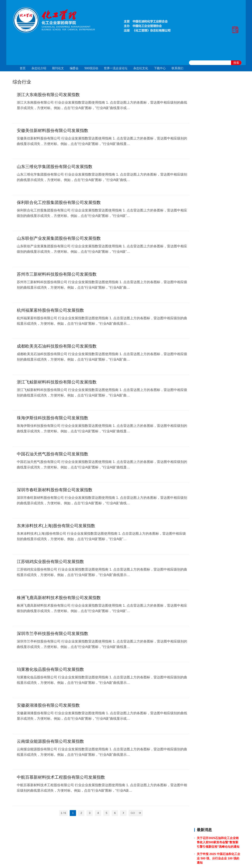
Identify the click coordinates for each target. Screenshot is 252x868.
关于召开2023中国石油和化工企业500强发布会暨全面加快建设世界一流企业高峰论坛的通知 (218, 265)
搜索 (236, 63)
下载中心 (160, 68)
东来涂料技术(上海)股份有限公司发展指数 (56, 528)
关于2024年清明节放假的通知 (216, 199)
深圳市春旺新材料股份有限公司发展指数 (55, 492)
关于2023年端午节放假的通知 (216, 277)
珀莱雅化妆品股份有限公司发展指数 (50, 672)
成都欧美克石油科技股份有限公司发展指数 (57, 347)
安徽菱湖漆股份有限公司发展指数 (48, 708)
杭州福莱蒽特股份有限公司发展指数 (50, 311)
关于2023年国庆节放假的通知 (216, 241)
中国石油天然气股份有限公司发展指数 (52, 456)
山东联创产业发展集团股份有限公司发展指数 (59, 239)
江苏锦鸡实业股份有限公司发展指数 (50, 564)
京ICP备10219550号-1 (103, 859)
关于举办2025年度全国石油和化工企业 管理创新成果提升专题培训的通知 (218, 133)
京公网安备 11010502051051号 (143, 859)
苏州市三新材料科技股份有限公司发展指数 (57, 275)
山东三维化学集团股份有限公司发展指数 (55, 167)
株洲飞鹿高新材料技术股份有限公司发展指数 (59, 600)
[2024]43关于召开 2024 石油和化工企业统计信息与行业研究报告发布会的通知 (218, 180)
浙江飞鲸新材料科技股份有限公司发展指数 (57, 383)
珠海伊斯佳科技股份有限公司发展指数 (52, 420)
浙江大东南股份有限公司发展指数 (48, 95)
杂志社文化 (141, 68)
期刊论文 (58, 68)
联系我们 (177, 68)
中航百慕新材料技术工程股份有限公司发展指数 (61, 780)
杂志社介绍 (39, 68)
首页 (23, 68)
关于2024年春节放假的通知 (215, 234)
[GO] (136, 816)
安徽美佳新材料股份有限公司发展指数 (52, 131)
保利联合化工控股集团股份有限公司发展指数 (59, 203)
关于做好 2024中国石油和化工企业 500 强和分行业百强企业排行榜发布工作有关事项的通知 (218, 210)
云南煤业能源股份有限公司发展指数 (50, 744)
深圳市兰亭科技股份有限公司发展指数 (52, 636)
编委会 (74, 68)
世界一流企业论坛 (116, 68)
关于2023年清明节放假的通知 (216, 300)
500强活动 (91, 68)
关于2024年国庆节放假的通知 (216, 156)
